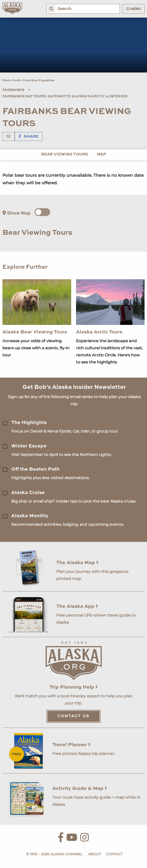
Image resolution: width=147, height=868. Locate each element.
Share (29, 137)
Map (102, 155)
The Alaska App (77, 607)
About (95, 854)
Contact (114, 854)
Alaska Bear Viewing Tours (35, 332)
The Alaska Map (77, 563)
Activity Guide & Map (80, 789)
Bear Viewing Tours (65, 155)
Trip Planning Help (74, 687)
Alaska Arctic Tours (99, 332)
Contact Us (73, 716)
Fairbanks (13, 90)
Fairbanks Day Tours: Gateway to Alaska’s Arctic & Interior (65, 96)
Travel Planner (71, 745)
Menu (134, 9)
